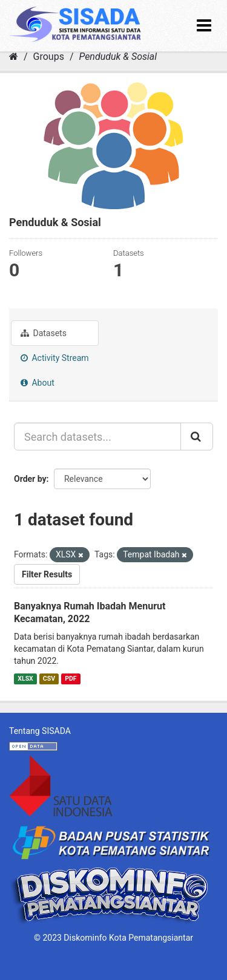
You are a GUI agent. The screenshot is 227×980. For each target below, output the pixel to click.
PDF (71, 679)
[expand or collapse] (204, 26)
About (38, 383)
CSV (49, 679)
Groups (49, 57)
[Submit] (197, 436)
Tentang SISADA (40, 731)
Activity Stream (55, 358)
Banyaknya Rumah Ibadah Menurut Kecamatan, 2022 (90, 612)
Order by (30, 479)
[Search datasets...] (97, 436)
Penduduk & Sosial (118, 57)
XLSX (25, 679)
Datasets (44, 333)
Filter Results (47, 574)
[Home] (14, 57)
